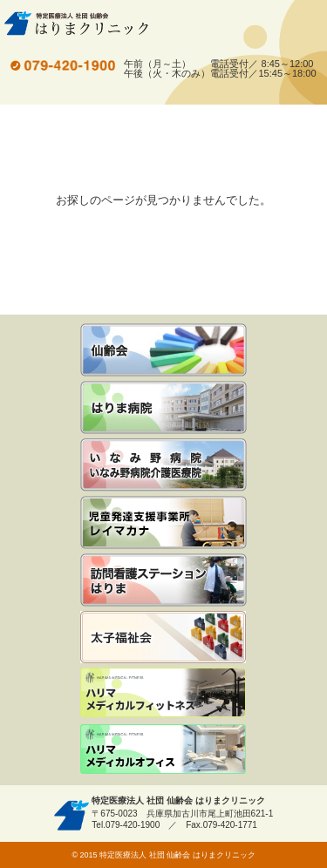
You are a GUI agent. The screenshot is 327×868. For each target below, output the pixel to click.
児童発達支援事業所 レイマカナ (163, 522)
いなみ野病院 (163, 465)
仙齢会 (163, 350)
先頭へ (307, 844)
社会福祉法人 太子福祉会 (163, 637)
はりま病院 (163, 407)
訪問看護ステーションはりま (163, 580)
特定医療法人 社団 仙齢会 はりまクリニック (76, 23)
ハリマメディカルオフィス (163, 750)
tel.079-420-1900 (63, 65)
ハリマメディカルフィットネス (163, 694)
